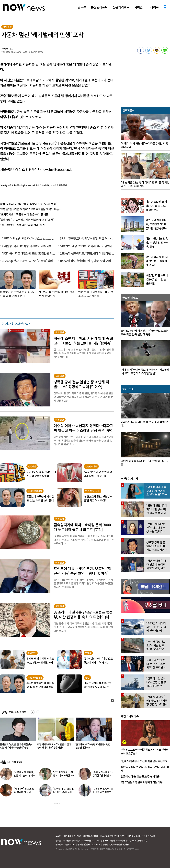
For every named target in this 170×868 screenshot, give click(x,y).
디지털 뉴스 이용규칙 (137, 836)
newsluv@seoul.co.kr (57, 169)
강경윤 (5, 49)
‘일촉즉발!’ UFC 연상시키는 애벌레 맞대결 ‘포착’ (27, 220)
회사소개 (68, 836)
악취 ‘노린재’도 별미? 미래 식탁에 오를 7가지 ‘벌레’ (28, 204)
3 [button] (59, 804)
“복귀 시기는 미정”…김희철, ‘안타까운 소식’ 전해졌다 (103, 775)
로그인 (58, 836)
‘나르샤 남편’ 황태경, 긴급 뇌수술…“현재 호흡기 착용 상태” (25, 775)
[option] (55, 734)
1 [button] (55, 804)
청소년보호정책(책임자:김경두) (113, 836)
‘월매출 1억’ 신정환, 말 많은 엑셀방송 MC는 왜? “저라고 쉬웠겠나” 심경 (54, 746)
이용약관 (77, 836)
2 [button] (57, 804)
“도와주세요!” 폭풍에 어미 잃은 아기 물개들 (24, 214)
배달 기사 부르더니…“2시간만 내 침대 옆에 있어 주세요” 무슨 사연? (92, 746)
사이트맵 (151, 836)
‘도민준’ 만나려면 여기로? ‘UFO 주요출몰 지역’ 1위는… (31, 209)
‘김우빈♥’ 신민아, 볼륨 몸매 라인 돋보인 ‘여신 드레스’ (103, 792)
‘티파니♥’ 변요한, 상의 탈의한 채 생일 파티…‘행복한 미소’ (24, 792)
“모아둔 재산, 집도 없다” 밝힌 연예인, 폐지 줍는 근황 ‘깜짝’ (63, 792)
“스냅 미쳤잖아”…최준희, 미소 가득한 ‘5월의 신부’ (64, 775)
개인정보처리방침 (91, 836)
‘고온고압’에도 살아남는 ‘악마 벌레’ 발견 (22, 225)
